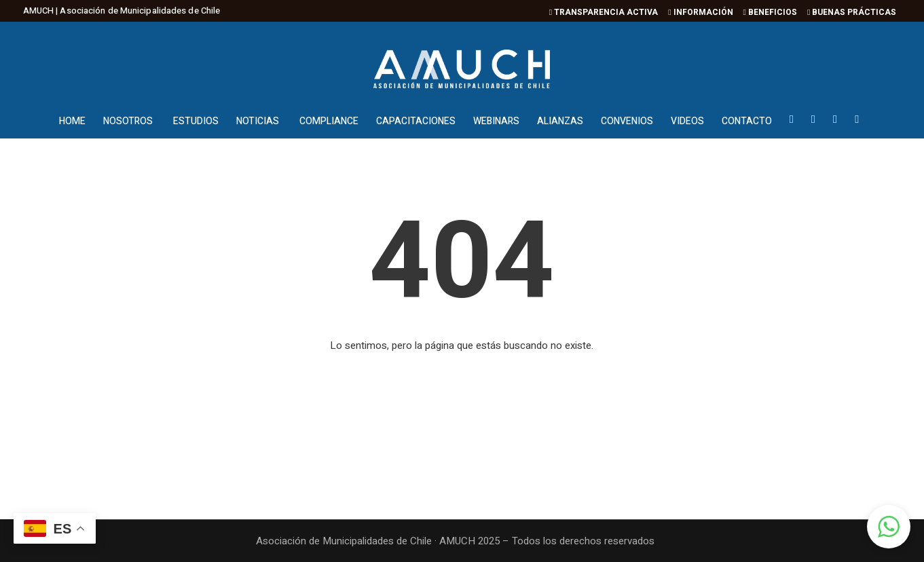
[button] (889, 527)
